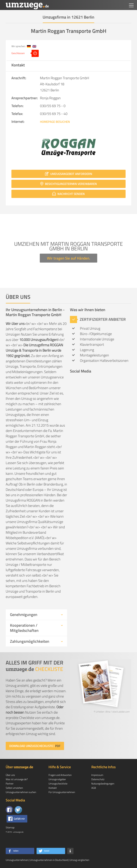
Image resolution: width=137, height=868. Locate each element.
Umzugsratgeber (57, 779)
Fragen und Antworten (60, 775)
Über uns (10, 775)
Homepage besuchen (55, 122)
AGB (94, 788)
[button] (20, 851)
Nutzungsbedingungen (103, 783)
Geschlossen (25, 53)
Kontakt (53, 788)
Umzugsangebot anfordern (69, 174)
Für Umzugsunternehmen (62, 792)
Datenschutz (98, 779)
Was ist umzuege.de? (17, 779)
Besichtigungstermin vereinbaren (69, 184)
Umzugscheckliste (58, 783)
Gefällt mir (19, 819)
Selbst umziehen (14, 788)
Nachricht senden (68, 194)
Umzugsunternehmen (17, 860)
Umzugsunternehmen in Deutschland (49, 860)
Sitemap (10, 827)
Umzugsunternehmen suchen (21, 792)
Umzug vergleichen (79, 860)
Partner (10, 783)
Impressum (97, 775)
